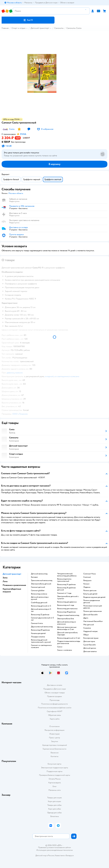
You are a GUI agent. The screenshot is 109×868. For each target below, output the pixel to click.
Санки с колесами (65, 650)
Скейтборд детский (39, 603)
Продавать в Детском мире (55, 689)
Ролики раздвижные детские (92, 602)
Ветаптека (54, 816)
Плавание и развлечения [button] (14, 585)
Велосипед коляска (39, 594)
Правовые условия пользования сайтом (54, 848)
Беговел (34, 577)
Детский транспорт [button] (12, 574)
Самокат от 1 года (64, 593)
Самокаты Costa (74, 28)
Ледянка (87, 587)
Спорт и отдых (19, 28)
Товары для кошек (55, 798)
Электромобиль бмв (66, 619)
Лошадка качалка (38, 637)
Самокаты (59, 28)
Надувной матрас (91, 631)
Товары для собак (54, 805)
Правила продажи (54, 696)
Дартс (86, 618)
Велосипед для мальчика (67, 609)
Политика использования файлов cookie (55, 708)
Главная (5, 28)
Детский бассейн (91, 615)
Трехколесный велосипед (42, 580)
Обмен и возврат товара (55, 693)
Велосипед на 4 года (66, 605)
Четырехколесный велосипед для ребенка (67, 575)
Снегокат (87, 577)
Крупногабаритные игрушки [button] (12, 590)
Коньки (86, 584)
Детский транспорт (40, 28)
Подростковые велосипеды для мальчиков (69, 642)
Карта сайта (55, 719)
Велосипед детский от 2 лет (69, 638)
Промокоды (55, 700)
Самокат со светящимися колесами (41, 646)
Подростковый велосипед (68, 615)
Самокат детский (38, 587)
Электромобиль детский (41, 584)
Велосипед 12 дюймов (40, 615)
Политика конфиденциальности (54, 704)
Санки (60, 647)
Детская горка (89, 641)
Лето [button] (5, 581)
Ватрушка (87, 580)
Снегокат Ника (89, 574)
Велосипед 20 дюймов (40, 630)
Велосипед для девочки (67, 602)
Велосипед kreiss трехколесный (64, 580)
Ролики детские (90, 591)
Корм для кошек (54, 801)
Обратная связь (54, 715)
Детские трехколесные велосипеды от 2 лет (67, 628)
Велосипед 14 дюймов (66, 585)
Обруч (86, 635)
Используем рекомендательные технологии (55, 850)
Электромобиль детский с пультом (68, 598)
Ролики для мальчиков (92, 611)
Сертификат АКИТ (55, 711)
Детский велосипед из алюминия (67, 623)
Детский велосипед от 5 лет (41, 610)
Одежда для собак (54, 813)
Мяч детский (89, 625)
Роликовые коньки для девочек (93, 607)
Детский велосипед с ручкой (40, 598)
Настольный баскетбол (93, 621)
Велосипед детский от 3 (41, 606)
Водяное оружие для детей (94, 597)
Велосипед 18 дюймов (66, 612)
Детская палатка (90, 651)
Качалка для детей (38, 633)
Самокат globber (38, 591)
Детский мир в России (45, 855)
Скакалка (87, 628)
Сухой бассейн (90, 645)
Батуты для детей (90, 594)
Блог (55, 786)
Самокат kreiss (37, 623)
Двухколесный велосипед (42, 627)
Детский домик (90, 648)
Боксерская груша (91, 638)
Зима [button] (5, 578)
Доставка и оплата (54, 685)
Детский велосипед (39, 574)
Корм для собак (55, 809)
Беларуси (70, 855)
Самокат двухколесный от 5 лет (42, 619)
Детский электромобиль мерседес (67, 634)
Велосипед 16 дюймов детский (66, 589)
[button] (28, 20)
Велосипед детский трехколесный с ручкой (41, 641)
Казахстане (59, 855)
